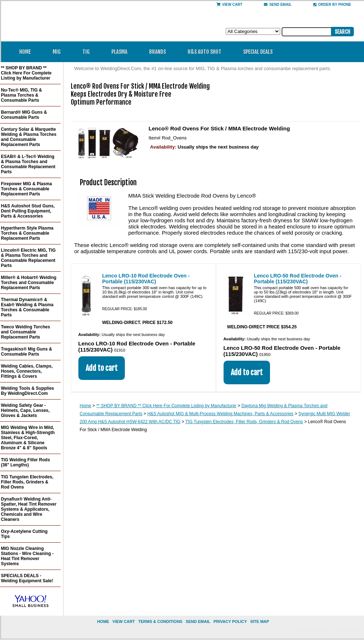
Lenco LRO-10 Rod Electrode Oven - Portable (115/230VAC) (146, 279)
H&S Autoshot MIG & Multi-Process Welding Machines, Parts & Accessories (220, 414)
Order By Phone (332, 5)
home (103, 621)
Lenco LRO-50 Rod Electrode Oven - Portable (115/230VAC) (298, 279)
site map (259, 621)
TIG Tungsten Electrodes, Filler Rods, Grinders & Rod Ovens (244, 422)
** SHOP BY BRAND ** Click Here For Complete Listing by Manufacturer (166, 406)
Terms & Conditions (160, 621)
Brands (160, 52)
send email (278, 5)
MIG (59, 52)
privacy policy (230, 621)
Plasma (122, 52)
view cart (124, 621)
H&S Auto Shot (205, 52)
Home (25, 52)
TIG (88, 52)
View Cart (229, 5)
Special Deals (258, 52)
